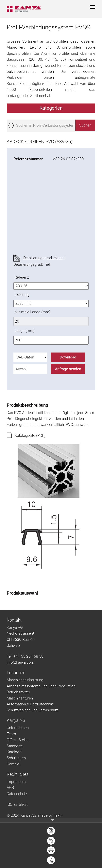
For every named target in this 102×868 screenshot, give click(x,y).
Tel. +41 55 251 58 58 (25, 656)
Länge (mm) (25, 331)
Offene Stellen (18, 740)
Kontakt (13, 764)
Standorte (15, 746)
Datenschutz (17, 794)
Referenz (22, 277)
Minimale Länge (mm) (32, 312)
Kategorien (51, 108)
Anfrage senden (68, 369)
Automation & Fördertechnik (30, 704)
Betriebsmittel (18, 692)
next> (58, 815)
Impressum (16, 782)
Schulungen (16, 758)
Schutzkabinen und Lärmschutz (32, 710)
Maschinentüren (20, 698)
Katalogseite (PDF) (30, 435)
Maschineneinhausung (25, 680)
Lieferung (22, 295)
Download (68, 357)
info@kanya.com (20, 662)
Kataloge (14, 752)
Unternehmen (18, 728)
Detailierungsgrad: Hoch (43, 258)
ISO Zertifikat (17, 804)
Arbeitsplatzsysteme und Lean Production (41, 686)
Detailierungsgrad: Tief (32, 264)
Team (11, 734)
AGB (10, 788)
